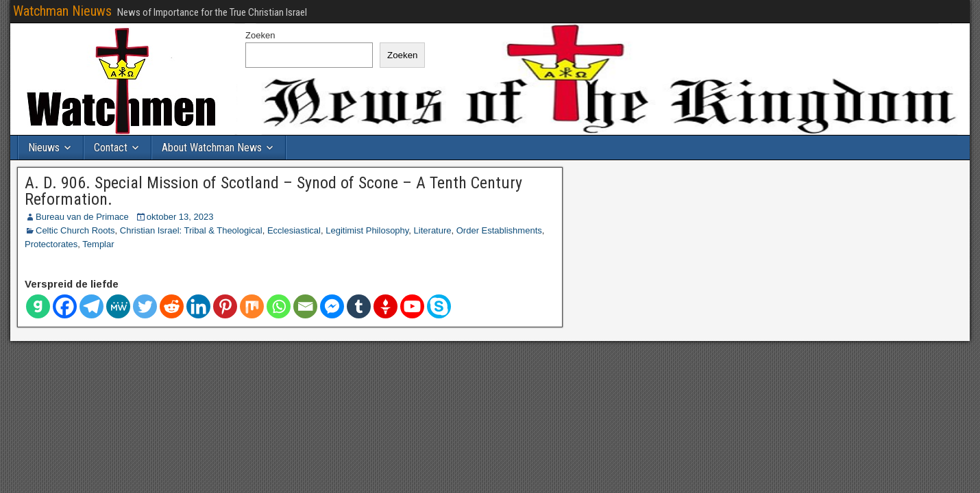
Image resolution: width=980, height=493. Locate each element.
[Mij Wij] (118, 306)
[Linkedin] (198, 306)
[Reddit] (172, 306)
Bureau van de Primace (82, 217)
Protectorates (51, 244)
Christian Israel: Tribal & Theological (191, 230)
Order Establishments (499, 230)
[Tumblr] (359, 306)
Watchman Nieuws (62, 11)
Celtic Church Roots (75, 230)
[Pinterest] (225, 306)
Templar (98, 244)
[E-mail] (305, 306)
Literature (433, 230)
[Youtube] (412, 306)
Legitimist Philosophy (367, 230)
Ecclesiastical (294, 230)
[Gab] (38, 306)
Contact (111, 148)
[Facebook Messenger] (332, 306)
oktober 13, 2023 (180, 217)
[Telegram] (91, 306)
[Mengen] (252, 306)
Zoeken (260, 35)
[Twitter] (145, 306)
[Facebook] (65, 306)
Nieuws (44, 148)
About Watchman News (212, 148)
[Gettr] (385, 306)
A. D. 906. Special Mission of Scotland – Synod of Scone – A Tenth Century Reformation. (273, 191)
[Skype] (439, 306)
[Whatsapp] (279, 306)
